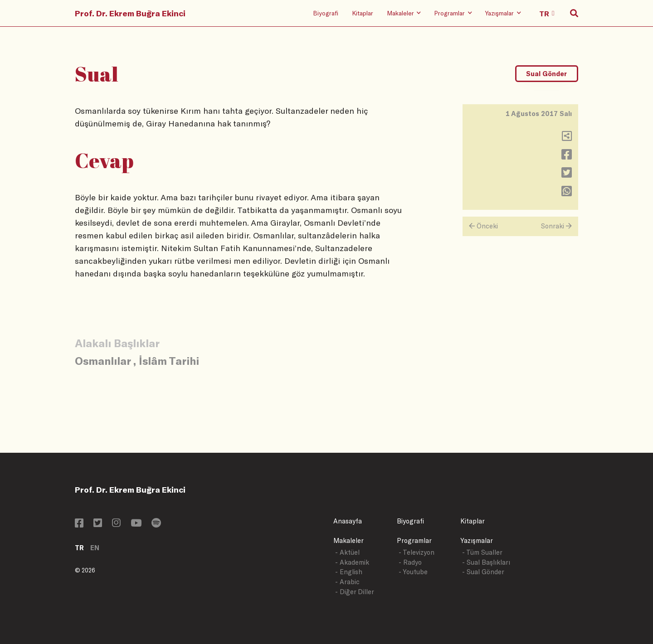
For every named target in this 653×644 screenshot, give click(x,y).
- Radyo (410, 562)
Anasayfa (348, 521)
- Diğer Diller (355, 592)
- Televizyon (417, 552)
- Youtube (413, 572)
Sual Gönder (546, 74)
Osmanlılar (103, 361)
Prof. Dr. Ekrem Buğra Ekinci (130, 13)
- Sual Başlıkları (486, 562)
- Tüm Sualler (482, 552)
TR (79, 548)
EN (95, 548)
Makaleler (348, 540)
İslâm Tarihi (169, 361)
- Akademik (352, 562)
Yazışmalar (477, 540)
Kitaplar (363, 13)
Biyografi (326, 13)
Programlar (414, 540)
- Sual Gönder (483, 572)
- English (349, 572)
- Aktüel (347, 552)
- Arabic (347, 582)
